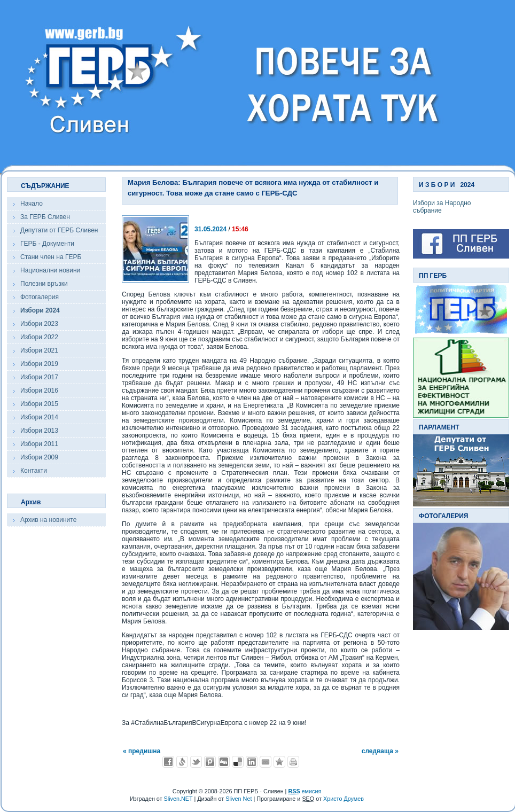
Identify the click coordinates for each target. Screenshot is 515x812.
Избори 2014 (39, 417)
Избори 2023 (39, 324)
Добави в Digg (224, 762)
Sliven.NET (178, 799)
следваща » (380, 751)
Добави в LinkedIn (252, 762)
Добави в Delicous (238, 762)
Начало (32, 204)
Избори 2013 (39, 431)
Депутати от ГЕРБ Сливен (59, 230)
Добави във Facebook (168, 762)
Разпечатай (293, 762)
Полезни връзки (44, 284)
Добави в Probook (210, 762)
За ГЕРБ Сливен (45, 217)
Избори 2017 (39, 377)
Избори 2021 (39, 350)
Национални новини (50, 270)
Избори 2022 (39, 337)
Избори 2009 (39, 457)
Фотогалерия (40, 297)
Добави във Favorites (279, 762)
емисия (305, 791)
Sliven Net (239, 799)
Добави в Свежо (182, 762)
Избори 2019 (39, 364)
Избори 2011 (39, 444)
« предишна (142, 751)
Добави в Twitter (196, 762)
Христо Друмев (344, 799)
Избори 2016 (39, 391)
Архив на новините (48, 520)
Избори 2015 (39, 404)
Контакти (34, 471)
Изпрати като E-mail (266, 762)
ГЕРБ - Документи (47, 244)
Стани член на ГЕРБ (51, 257)
